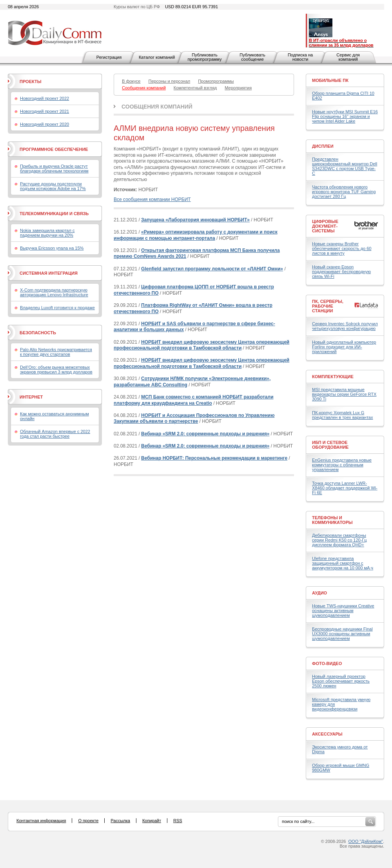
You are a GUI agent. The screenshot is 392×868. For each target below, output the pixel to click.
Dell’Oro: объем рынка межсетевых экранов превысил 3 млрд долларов (56, 370)
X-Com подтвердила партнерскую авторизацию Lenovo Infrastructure (54, 292)
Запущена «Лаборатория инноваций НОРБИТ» (195, 220)
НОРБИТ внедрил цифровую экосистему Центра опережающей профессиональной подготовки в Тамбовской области (201, 345)
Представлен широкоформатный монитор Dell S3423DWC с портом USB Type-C (345, 166)
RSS (178, 821)
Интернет (31, 397)
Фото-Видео (327, 663)
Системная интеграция (49, 273)
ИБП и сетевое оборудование (330, 445)
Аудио (319, 593)
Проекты (30, 82)
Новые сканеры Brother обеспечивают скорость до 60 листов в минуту (342, 248)
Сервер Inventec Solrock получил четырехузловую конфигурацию (345, 326)
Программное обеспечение (54, 149)
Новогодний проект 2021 (44, 111)
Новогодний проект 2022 (44, 98)
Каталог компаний (157, 57)
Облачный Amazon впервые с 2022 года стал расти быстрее (55, 434)
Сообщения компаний (157, 107)
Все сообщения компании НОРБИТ (152, 199)
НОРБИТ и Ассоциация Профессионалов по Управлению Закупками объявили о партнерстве (194, 419)
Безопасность (38, 333)
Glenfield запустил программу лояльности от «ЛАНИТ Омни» (212, 269)
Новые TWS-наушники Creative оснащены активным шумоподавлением (343, 611)
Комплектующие (333, 377)
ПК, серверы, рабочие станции (328, 306)
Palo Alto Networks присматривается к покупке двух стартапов (56, 352)
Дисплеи (323, 146)
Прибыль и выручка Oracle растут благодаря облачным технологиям (54, 169)
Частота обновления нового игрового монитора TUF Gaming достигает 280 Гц (344, 192)
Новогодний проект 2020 (44, 124)
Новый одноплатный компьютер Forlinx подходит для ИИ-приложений (344, 347)
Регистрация (109, 57)
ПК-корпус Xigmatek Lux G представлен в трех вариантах (342, 415)
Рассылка (120, 821)
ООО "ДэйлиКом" (366, 841)
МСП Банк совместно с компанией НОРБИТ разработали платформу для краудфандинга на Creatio (194, 400)
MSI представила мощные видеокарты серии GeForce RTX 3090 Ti (344, 394)
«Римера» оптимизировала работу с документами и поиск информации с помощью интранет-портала (196, 235)
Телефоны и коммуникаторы (332, 520)
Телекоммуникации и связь (54, 214)
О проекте (88, 821)
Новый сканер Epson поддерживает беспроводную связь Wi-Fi (341, 272)
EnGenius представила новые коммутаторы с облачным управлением (342, 465)
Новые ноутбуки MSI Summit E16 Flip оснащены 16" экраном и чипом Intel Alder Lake (345, 116)
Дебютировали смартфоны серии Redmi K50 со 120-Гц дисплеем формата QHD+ (339, 540)
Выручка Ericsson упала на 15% (52, 248)
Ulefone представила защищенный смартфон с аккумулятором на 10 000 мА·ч (343, 563)
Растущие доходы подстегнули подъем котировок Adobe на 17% (53, 186)
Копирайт (152, 821)
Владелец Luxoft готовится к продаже (57, 308)
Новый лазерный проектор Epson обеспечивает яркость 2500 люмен (341, 681)
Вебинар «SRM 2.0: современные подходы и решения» (205, 434)
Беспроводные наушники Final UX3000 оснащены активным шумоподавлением (342, 634)
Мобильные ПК (330, 80)
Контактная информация (41, 821)
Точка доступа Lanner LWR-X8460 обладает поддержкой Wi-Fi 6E (345, 488)
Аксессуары (327, 734)
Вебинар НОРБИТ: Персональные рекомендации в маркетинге (214, 458)
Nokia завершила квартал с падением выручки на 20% (47, 233)
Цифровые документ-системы (325, 226)
